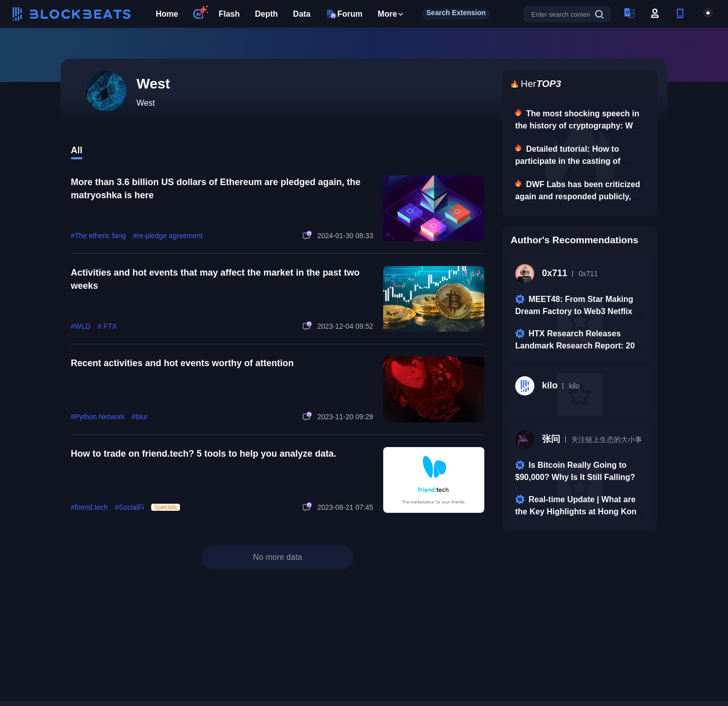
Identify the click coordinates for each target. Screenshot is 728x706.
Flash (229, 14)
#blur (140, 417)
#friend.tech (89, 507)
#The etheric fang (98, 236)
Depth (266, 14)
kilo (536, 386)
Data (302, 14)
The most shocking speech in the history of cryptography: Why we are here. (579, 126)
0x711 (541, 274)
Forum (344, 14)
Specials (166, 507)
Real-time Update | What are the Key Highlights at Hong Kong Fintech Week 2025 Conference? (578, 512)
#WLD (81, 326)
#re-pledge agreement (168, 236)
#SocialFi (129, 507)
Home (167, 14)
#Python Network (98, 417)
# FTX (107, 326)
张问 (538, 439)
